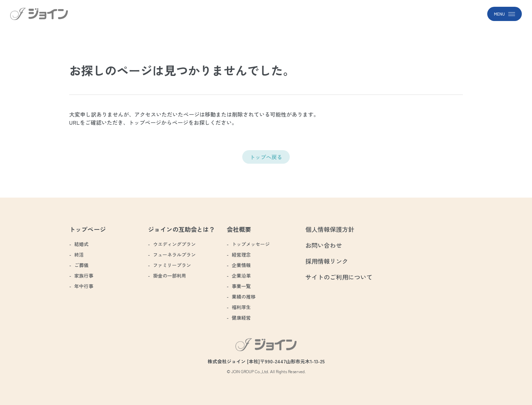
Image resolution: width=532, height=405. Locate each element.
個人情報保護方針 (330, 229)
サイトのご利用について (339, 277)
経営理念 (241, 255)
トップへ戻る (266, 157)
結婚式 (81, 244)
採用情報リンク (327, 261)
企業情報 (241, 265)
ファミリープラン (172, 265)
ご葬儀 (81, 265)
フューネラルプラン (174, 255)
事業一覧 (241, 286)
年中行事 (84, 286)
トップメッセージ (251, 244)
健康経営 (241, 318)
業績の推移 (244, 297)
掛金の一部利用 (170, 276)
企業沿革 (241, 276)
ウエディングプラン (174, 244)
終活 (79, 255)
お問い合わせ (324, 245)
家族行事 (84, 276)
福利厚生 (241, 307)
